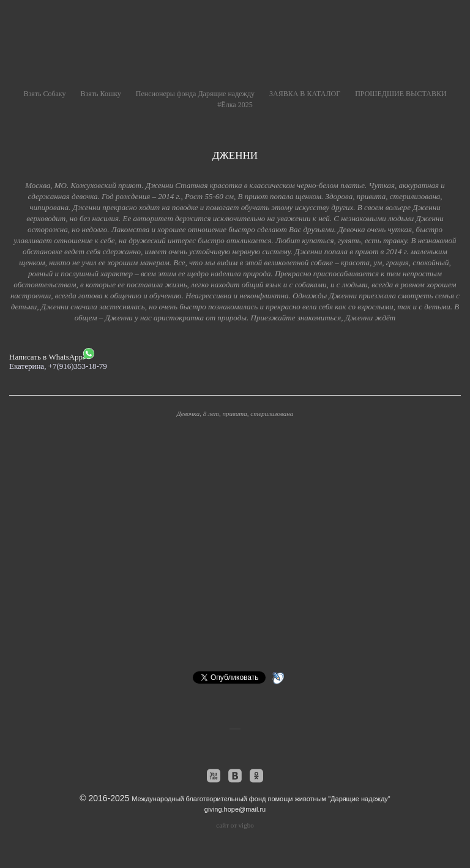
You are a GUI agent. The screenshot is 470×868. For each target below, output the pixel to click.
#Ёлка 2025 (235, 105)
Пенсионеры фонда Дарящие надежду (195, 94)
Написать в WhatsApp (52, 355)
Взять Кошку (101, 94)
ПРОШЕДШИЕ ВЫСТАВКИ (401, 94)
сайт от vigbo (235, 825)
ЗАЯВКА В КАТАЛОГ (305, 94)
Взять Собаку (44, 94)
